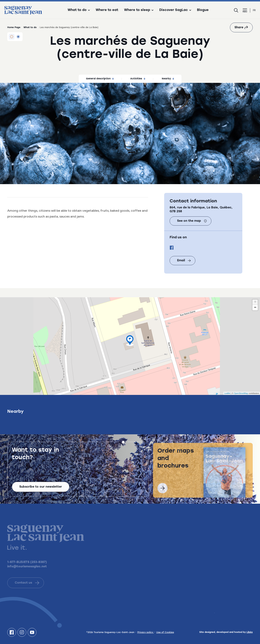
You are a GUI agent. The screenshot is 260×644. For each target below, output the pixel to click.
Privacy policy (146, 633)
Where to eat (107, 10)
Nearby (168, 79)
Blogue (203, 10)
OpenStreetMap (241, 393)
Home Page (14, 28)
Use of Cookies (165, 633)
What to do (30, 28)
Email (184, 261)
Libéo (250, 632)
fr (254, 10)
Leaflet (227, 393)
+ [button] (255, 302)
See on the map (192, 221)
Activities (138, 79)
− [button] (255, 308)
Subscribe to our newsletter (41, 491)
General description (100, 79)
